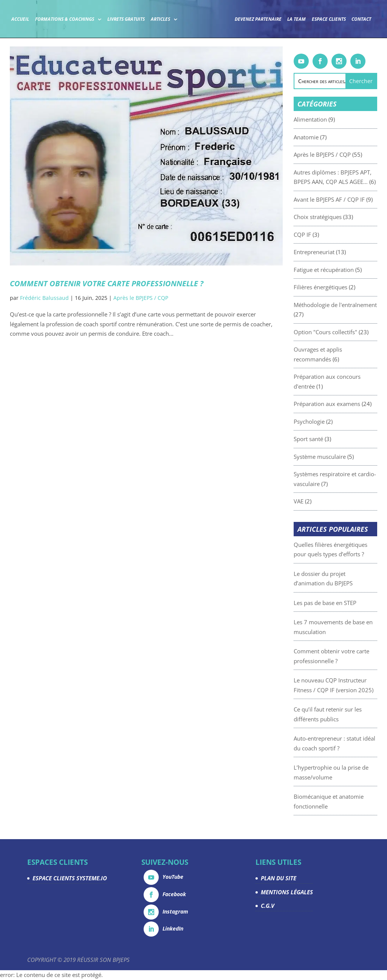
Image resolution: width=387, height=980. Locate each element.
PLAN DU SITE (279, 878)
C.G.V (268, 906)
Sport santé (324, 439)
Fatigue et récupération (339, 270)
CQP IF (317, 235)
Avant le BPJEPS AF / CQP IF (344, 199)
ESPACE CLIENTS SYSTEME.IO (70, 878)
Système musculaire (335, 457)
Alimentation (325, 119)
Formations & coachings (77, 19)
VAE (314, 501)
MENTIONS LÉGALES (287, 892)
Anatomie (321, 137)
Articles (173, 19)
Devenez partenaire (271, 19)
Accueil (33, 19)
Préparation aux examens (342, 404)
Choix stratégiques (333, 217)
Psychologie (324, 421)
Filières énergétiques (336, 287)
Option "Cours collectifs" (341, 332)
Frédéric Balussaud (44, 298)
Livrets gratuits (139, 19)
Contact (191, 40)
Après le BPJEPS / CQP (141, 298)
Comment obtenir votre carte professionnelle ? (107, 283)
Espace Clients (342, 19)
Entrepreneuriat (329, 252)
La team (309, 19)
